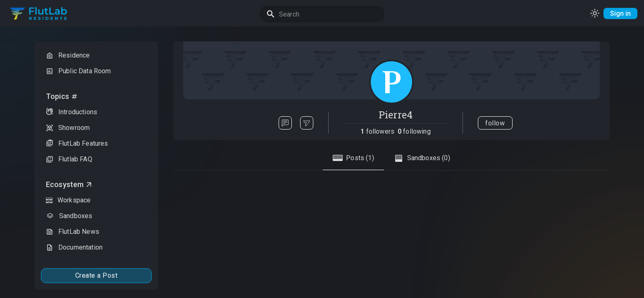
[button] (96, 55)
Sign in (620, 13)
